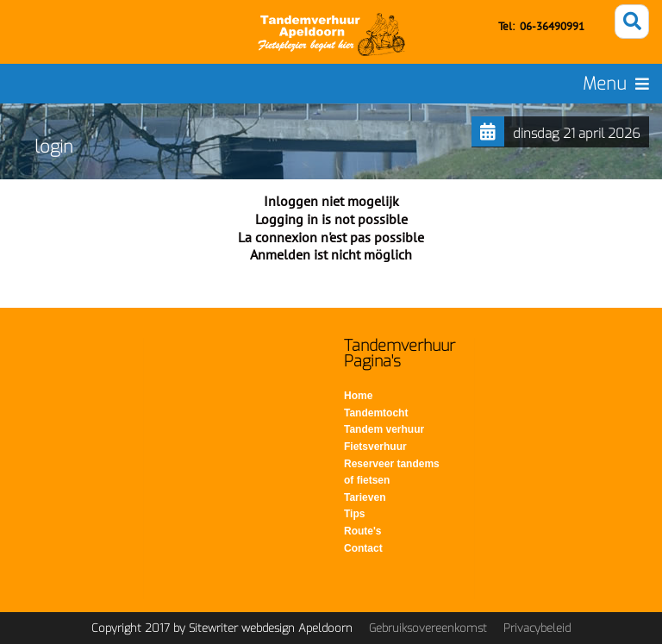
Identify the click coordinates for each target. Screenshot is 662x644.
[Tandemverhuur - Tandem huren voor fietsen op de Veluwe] (331, 34)
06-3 (531, 26)
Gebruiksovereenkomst (428, 628)
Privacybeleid (537, 628)
